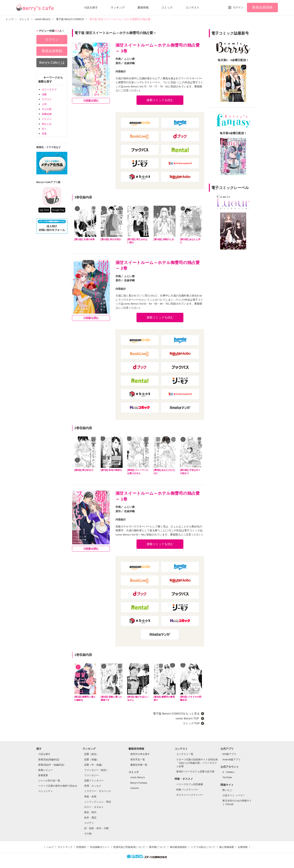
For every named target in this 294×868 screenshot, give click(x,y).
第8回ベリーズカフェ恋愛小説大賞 (195, 772)
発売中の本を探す (140, 754)
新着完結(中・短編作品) (51, 765)
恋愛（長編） (91, 759)
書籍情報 (143, 7)
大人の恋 (47, 109)
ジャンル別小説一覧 (49, 781)
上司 (44, 104)
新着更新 (43, 775)
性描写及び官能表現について (129, 847)
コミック (167, 7)
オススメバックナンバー (190, 795)
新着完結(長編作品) (49, 759)
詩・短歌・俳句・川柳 (96, 828)
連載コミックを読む (160, 100)
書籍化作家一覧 (139, 765)
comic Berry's (138, 777)
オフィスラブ (49, 90)
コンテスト (192, 7)
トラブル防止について (203, 847)
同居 (44, 134)
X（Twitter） (229, 772)
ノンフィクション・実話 (98, 802)
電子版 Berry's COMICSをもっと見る (176, 713)
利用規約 (81, 847)
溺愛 (44, 94)
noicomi (135, 788)
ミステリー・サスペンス (98, 791)
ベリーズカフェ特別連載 (190, 784)
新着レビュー (46, 770)
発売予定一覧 (138, 759)
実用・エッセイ (93, 786)
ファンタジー (91, 775)
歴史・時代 (90, 812)
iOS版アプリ (229, 754)
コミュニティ (46, 791)
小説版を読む (91, 101)
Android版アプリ (231, 759)
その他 (88, 834)
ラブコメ (47, 99)
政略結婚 (47, 114)
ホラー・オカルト (94, 807)
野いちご (227, 790)
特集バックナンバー (187, 790)
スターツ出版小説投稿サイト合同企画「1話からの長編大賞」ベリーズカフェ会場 (197, 763)
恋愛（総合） (91, 754)
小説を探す (91, 7)
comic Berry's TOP (188, 718)
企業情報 (243, 847)
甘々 (44, 129)
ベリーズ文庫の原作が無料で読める (58, 786)
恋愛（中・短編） (94, 765)
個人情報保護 (226, 847)
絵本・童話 (90, 818)
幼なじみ (47, 124)
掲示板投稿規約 (178, 847)
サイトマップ (65, 847)
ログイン (238, 7)
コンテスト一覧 (185, 754)
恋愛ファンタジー (94, 781)
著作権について (157, 847)
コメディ (89, 823)
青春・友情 (90, 797)
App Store (44, 210)
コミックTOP (191, 723)
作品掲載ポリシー (100, 847)
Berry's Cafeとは (52, 63)
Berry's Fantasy (139, 783)
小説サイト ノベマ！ (234, 795)
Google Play (58, 210)
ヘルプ (50, 847)
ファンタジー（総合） (96, 770)
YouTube (227, 777)
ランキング (118, 7)
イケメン (47, 119)
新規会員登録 (262, 7)
